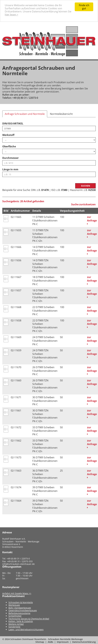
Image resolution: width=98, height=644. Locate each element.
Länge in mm (10, 169)
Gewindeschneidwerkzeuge (23, 610)
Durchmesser (10, 158)
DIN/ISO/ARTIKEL (13, 124)
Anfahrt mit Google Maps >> (17, 593)
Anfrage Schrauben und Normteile (25, 114)
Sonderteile (14, 627)
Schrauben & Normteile (21, 602)
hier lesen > (11, 15)
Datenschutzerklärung (84, 642)
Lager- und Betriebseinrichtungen (26, 630)
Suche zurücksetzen (83, 204)
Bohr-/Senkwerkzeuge (20, 608)
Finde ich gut (84, 7)
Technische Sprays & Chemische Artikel (29, 619)
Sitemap (40, 642)
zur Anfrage (92, 220)
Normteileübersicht (61, 114)
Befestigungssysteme (19, 613)
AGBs (50, 642)
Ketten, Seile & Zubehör (21, 621)
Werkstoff (8, 135)
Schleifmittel (15, 616)
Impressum (63, 642)
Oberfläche (9, 146)
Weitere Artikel (16, 624)
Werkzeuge (14, 605)
